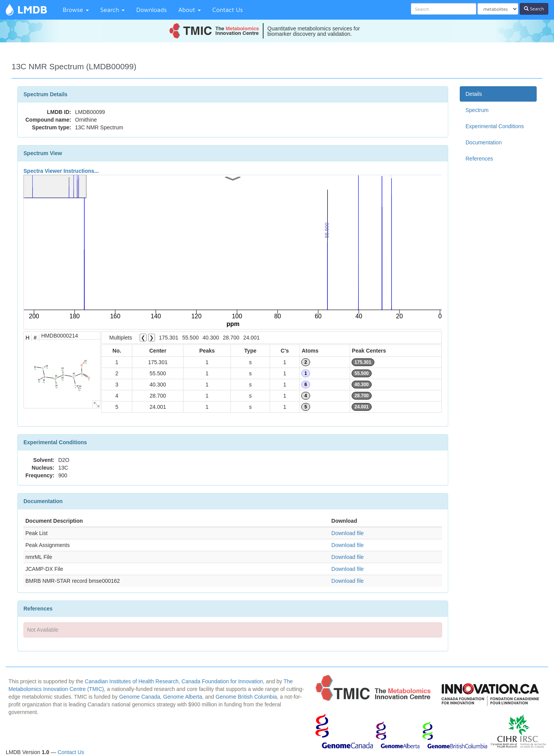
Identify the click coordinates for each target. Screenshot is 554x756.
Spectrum (477, 110)
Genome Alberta (183, 697)
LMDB (32, 9)
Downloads (151, 10)
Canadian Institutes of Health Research (132, 681)
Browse (76, 10)
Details (474, 94)
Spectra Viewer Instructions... (61, 171)
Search (113, 10)
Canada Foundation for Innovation (222, 681)
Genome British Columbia (246, 697)
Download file (347, 533)
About (190, 10)
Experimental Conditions (495, 126)
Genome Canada (140, 697)
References (479, 159)
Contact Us (228, 10)
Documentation (484, 142)
